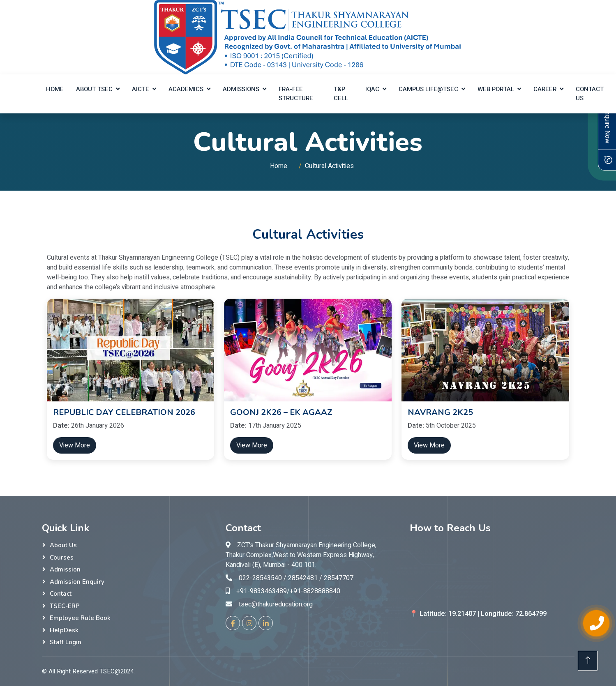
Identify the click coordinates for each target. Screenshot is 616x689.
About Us (63, 545)
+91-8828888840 (315, 591)
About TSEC (94, 89)
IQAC (372, 89)
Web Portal (496, 89)
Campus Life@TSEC (428, 89)
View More (75, 445)
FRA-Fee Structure (296, 94)
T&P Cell (341, 94)
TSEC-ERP (65, 606)
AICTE (141, 89)
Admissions (241, 89)
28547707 (339, 578)
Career (545, 89)
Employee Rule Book (80, 618)
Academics (186, 89)
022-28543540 (260, 578)
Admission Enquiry (77, 582)
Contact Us (590, 94)
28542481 (303, 578)
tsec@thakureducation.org (276, 604)
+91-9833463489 (262, 591)
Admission (65, 569)
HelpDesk (64, 630)
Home (55, 89)
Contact (61, 594)
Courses (62, 558)
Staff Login (66, 642)
